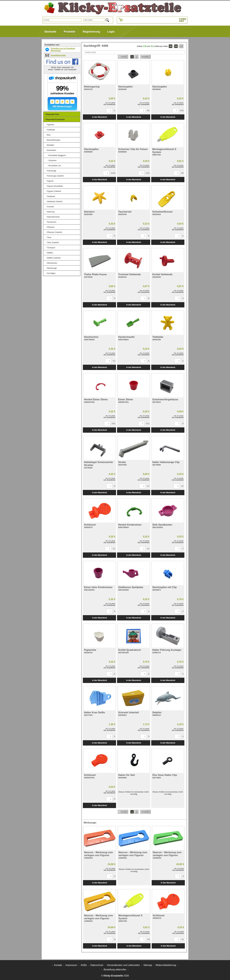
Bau (49, 135)
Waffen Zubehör (54, 258)
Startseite (50, 32)
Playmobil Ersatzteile (55, 119)
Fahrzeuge (52, 171)
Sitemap (148, 965)
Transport (51, 248)
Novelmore (52, 222)
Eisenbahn (52, 150)
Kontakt (58, 965)
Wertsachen (52, 263)
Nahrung (51, 212)
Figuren (50, 181)
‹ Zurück (123, 57)
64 (181, 46)
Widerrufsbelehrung (166, 965)
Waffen (50, 253)
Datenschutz (97, 965)
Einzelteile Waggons (57, 155)
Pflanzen (51, 227)
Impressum (71, 965)
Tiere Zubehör (53, 242)
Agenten (51, 125)
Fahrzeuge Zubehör (55, 176)
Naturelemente (53, 217)
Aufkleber (51, 130)
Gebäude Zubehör (55, 201)
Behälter (51, 145)
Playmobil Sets (52, 114)
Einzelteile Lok (55, 166)
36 (170, 46)
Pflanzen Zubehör (55, 232)
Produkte (70, 32)
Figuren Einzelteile (55, 186)
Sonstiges (51, 273)
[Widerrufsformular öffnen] (115, 970)
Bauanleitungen (54, 140)
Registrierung (91, 32)
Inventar (51, 207)
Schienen (53, 160)
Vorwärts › (146, 57)
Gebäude (51, 196)
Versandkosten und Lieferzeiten (123, 965)
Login (111, 32)
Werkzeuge (52, 268)
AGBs (84, 965)
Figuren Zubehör (54, 191)
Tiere (49, 237)
